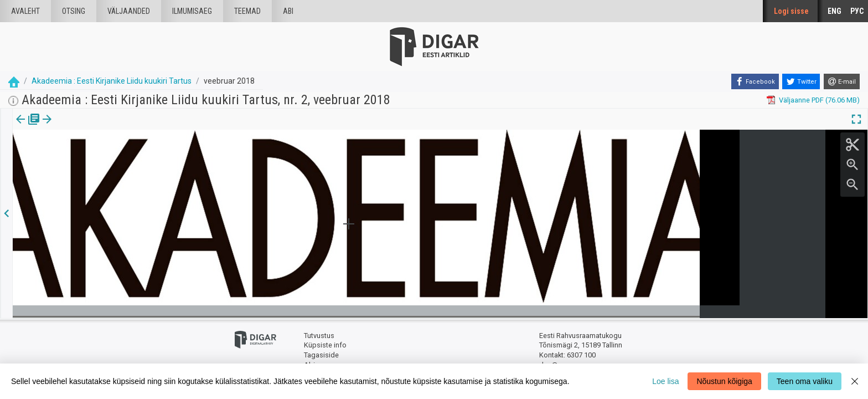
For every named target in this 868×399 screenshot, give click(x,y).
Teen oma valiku (805, 381)
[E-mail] (842, 81)
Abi (288, 11)
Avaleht (25, 11)
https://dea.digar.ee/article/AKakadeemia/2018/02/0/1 (100, 157)
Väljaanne (28, 127)
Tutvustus (319, 336)
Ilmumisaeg (192, 11)
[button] (95, 127)
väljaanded (129, 11)
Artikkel (77, 127)
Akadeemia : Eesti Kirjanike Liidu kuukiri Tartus (112, 81)
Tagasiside (321, 355)
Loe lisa (665, 381)
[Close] (855, 381)
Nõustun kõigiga (724, 381)
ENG (835, 11)
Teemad (247, 11)
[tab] (28, 127)
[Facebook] (755, 81)
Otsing (74, 11)
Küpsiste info (325, 345)
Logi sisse (791, 11)
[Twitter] (801, 81)
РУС (857, 11)
